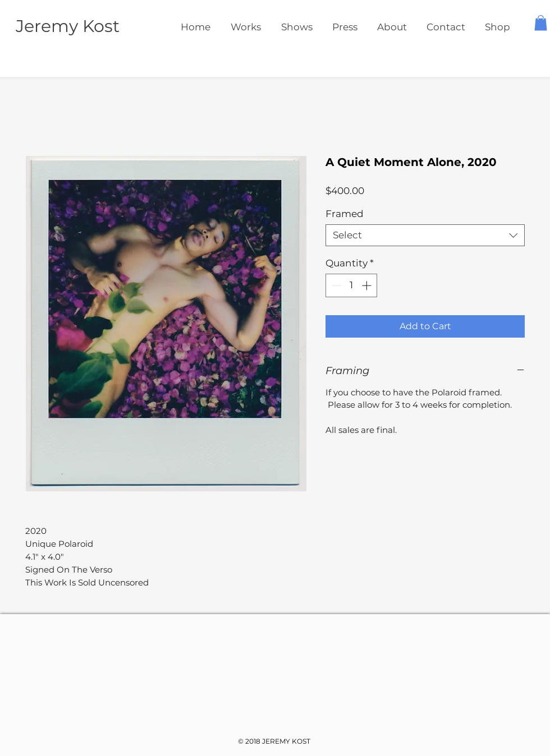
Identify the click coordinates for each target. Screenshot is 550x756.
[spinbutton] (352, 285)
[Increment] (368, 285)
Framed (345, 214)
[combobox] (425, 235)
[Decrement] (336, 285)
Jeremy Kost (68, 26)
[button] (541, 23)
